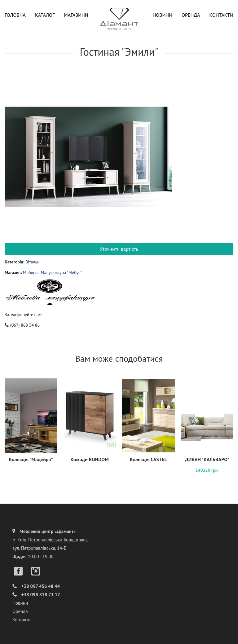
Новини (162, 15)
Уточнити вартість (119, 249)
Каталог (45, 15)
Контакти (221, 15)
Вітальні (33, 262)
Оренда (191, 15)
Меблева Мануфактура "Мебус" (52, 272)
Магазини (76, 15)
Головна (15, 15)
